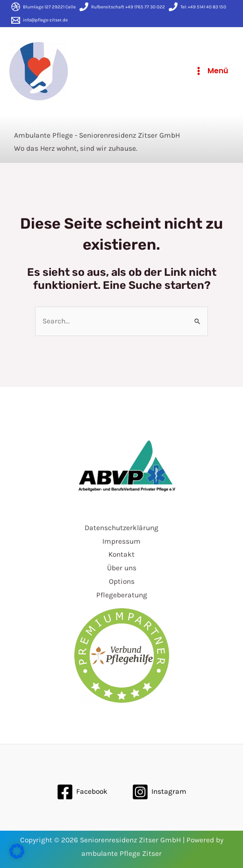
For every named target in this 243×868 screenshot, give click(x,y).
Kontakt (121, 554)
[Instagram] (159, 792)
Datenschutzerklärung (121, 528)
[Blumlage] (43, 7)
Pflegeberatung (122, 595)
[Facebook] (82, 792)
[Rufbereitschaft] (122, 7)
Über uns (122, 568)
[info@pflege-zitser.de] (39, 20)
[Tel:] (197, 7)
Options (122, 581)
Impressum (121, 541)
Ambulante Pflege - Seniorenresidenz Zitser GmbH (97, 135)
